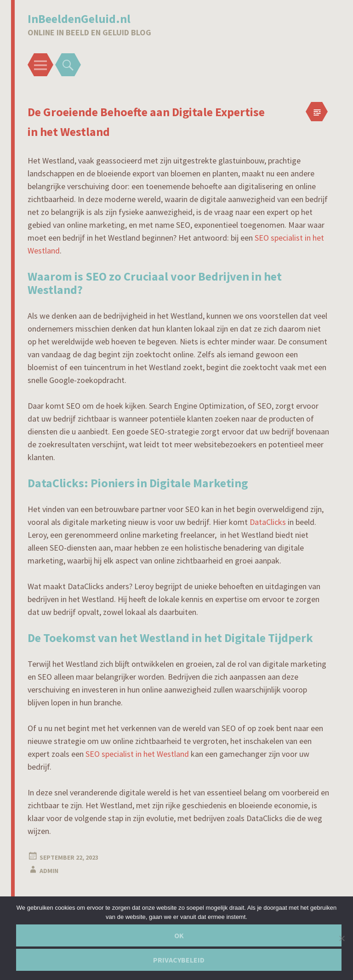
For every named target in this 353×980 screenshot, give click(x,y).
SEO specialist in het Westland (137, 754)
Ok (179, 935)
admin (49, 871)
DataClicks (268, 522)
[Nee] (342, 938)
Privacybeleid (179, 960)
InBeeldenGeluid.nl (79, 19)
